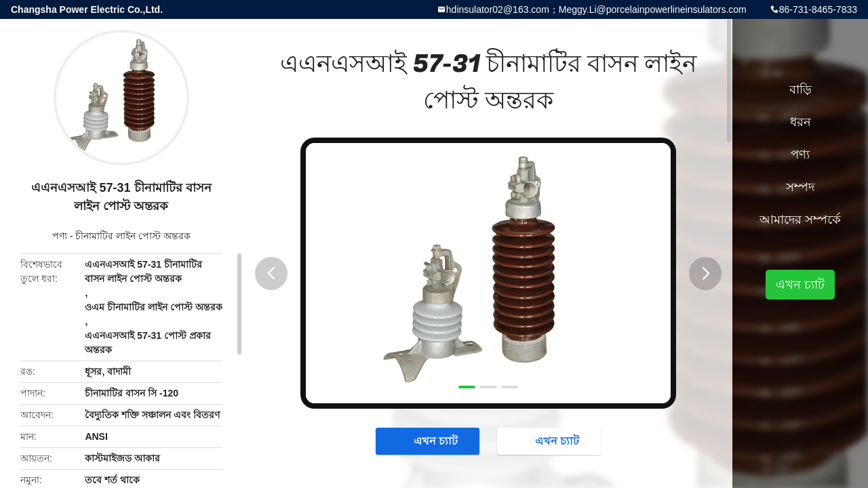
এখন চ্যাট (429, 441)
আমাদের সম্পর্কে (800, 220)
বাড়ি (801, 89)
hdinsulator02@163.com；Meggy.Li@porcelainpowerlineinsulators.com (596, 9)
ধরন (801, 122)
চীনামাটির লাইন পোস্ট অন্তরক (133, 236)
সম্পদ (800, 187)
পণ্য (60, 236)
